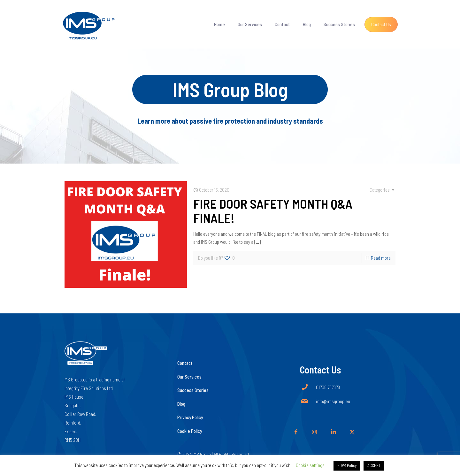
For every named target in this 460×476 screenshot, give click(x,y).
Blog (181, 404)
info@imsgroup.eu (333, 401)
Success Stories (193, 390)
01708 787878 (328, 387)
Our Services (189, 377)
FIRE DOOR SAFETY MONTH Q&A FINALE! (273, 211)
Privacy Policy (190, 417)
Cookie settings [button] (310, 465)
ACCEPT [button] (374, 465)
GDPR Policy (347, 465)
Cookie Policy (190, 431)
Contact (185, 363)
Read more (381, 258)
